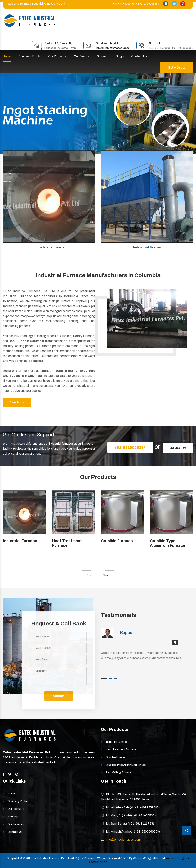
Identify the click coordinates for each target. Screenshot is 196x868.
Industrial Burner (147, 247)
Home (7, 56)
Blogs (120, 56)
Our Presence (16, 824)
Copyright (13, 858)
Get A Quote (177, 68)
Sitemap (102, 56)
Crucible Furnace (117, 541)
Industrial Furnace (49, 247)
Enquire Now (178, 448)
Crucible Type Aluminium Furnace (168, 543)
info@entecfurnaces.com (112, 48)
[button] (15, 114)
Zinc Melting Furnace (119, 773)
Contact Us (139, 56)
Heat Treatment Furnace (67, 543)
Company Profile (29, 56)
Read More (17, 402)
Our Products (57, 56)
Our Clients (82, 56)
